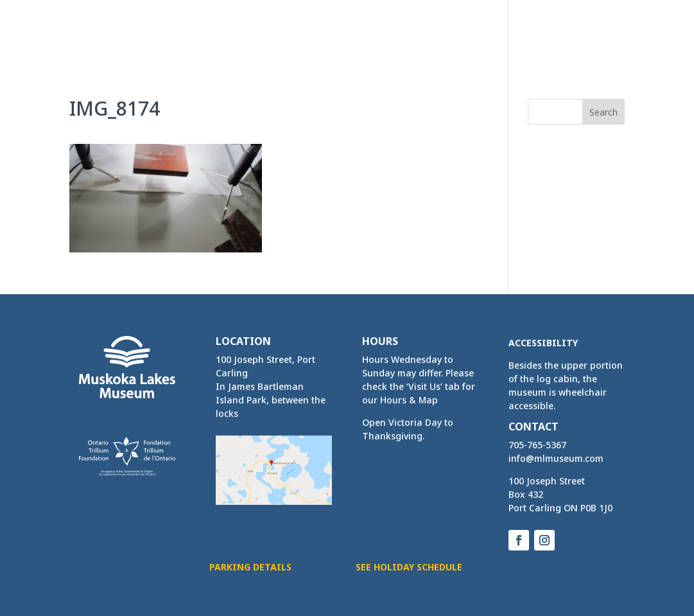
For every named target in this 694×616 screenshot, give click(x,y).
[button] (614, 44)
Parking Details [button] (250, 567)
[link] (114, 30)
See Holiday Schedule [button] (409, 567)
